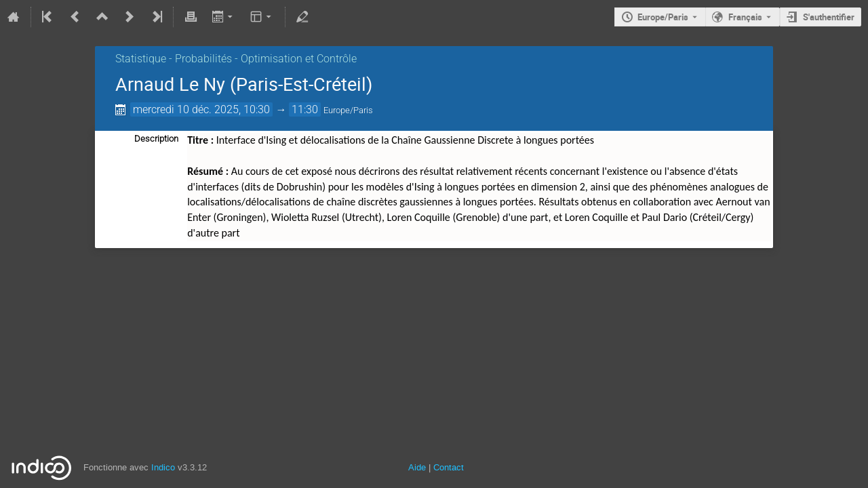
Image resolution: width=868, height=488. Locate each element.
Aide (417, 467)
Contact (449, 467)
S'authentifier (829, 17)
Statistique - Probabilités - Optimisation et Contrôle (236, 59)
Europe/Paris (663, 17)
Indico (163, 467)
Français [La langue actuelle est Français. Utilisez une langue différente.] (745, 17)
